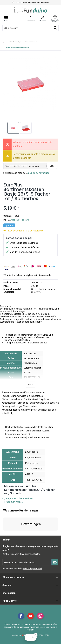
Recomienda (43, 275)
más (30, 385)
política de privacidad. (39, 173)
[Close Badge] (36, 634)
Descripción (6, 306)
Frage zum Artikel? (12, 502)
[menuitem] (55, 19)
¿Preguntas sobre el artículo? (18, 498)
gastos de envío (49, 624)
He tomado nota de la (28, 173)
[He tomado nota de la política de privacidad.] (4, 173)
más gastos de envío (20, 220)
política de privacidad (32, 568)
